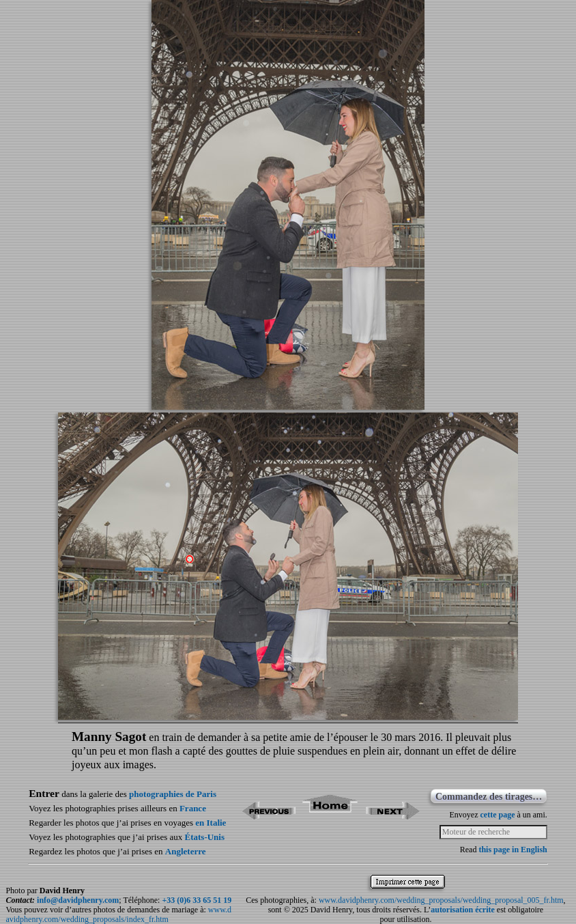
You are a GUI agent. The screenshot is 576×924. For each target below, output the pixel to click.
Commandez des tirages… (489, 797)
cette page (497, 815)
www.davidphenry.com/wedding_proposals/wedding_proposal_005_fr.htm (441, 900)
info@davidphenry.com (78, 900)
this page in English (513, 850)
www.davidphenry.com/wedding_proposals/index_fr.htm (118, 914)
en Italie (211, 823)
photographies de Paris (173, 794)
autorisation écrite (463, 910)
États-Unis (205, 837)
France (193, 808)
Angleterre (186, 851)
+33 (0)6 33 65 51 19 (197, 900)
